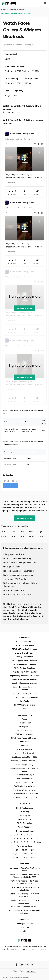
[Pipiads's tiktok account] (27, 965)
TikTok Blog (24, 812)
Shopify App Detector (25, 657)
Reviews (25, 746)
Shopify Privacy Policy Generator (24, 679)
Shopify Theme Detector (24, 653)
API (25, 931)
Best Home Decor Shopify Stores (24, 798)
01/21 (16, 854)
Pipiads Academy (24, 827)
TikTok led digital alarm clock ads (18, 595)
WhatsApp (24, 927)
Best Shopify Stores (24, 779)
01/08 (25, 857)
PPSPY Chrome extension (25, 705)
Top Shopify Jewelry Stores (25, 786)
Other (38, 842)
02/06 (25, 850)
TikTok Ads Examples (25, 808)
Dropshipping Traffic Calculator (24, 661)
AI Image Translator (24, 749)
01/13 (25, 854)
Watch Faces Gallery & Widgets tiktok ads (6, 531)
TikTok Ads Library (24, 730)
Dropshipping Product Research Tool (24, 761)
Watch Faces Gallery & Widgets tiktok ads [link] (16, 13)
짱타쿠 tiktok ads (24, 536)
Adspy (24, 719)
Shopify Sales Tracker (25, 642)
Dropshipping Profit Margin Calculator (24, 676)
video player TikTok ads (14, 554)
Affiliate (24, 709)
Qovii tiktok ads (15, 531)
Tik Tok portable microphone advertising (21, 563)
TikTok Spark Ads (24, 727)
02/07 (16, 850)
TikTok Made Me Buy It (24, 775)
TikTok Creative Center (25, 734)
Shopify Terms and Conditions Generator (24, 688)
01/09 (16, 857)
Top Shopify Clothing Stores (24, 790)
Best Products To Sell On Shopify (25, 794)
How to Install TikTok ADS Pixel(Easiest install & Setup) (25, 912)
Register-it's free (24, 308)
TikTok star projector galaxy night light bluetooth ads (20, 585)
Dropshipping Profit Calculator (24, 672)
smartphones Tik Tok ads (14, 579)
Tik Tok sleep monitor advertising (18, 575)
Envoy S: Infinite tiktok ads (6, 536)
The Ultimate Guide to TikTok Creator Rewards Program (24, 882)
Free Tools (24, 701)
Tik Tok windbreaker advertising (17, 558)
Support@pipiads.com (24, 924)
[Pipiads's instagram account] (32, 965)
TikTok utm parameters (25, 645)
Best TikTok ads (24, 819)
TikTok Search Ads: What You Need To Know (24, 869)
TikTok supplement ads (13, 590)
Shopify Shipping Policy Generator (24, 697)
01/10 (33, 854)
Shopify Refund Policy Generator (25, 683)
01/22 (33, 850)
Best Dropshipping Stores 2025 (24, 757)
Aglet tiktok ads (43, 531)
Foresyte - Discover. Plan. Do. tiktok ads (34, 531)
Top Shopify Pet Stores (24, 782)
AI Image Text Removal (25, 753)
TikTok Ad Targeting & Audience (24, 649)
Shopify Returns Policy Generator (24, 694)
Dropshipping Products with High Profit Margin (24, 770)
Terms (22, 971)
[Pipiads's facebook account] (17, 965)
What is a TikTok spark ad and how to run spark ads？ (25, 902)
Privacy (15, 971)
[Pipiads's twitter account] (22, 965)
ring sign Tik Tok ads (12, 567)
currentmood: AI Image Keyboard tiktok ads (15, 536)
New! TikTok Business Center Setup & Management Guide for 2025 (24, 876)
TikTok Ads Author (25, 823)
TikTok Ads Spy (24, 723)
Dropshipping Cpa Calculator (25, 664)
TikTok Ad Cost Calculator (24, 668)
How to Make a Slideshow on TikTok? (24, 907)
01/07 (33, 857)
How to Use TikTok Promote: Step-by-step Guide (24, 889)
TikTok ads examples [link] (16, 10)
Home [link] (4, 10)
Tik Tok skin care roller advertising (18, 571)
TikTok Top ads (24, 816)
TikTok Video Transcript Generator (24, 738)
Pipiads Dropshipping (24, 765)
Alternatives (25, 742)
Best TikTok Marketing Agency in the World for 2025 (24, 895)
